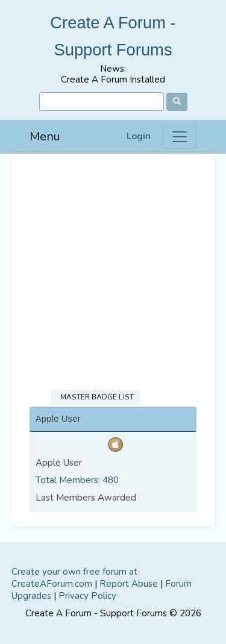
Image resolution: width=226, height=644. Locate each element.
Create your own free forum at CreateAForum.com (74, 578)
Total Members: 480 (77, 480)
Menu (45, 136)
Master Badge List (95, 397)
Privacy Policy (87, 596)
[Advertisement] (113, 273)
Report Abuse (129, 584)
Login (139, 136)
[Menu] (180, 137)
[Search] (102, 102)
